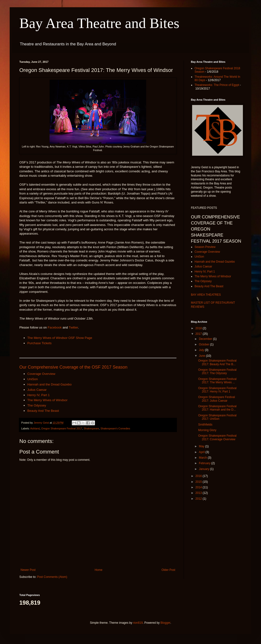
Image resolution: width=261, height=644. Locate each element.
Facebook (55, 327)
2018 (199, 328)
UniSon (33, 379)
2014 (199, 487)
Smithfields (205, 425)
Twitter (73, 327)
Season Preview (205, 247)
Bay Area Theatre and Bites (99, 23)
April (202, 452)
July (202, 350)
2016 (199, 476)
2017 (199, 334)
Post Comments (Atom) (52, 577)
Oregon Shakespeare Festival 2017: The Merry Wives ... (217, 381)
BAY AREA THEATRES (206, 295)
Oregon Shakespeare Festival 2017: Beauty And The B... (217, 362)
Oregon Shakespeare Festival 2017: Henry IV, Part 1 (217, 390)
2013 (199, 493)
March (203, 458)
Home (99, 570)
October (204, 344)
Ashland (35, 428)
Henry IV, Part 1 (39, 395)
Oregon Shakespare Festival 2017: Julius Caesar (217, 399)
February (205, 463)
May (202, 446)
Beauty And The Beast (43, 411)
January (204, 469)
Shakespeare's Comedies (115, 428)
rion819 (138, 623)
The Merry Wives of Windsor (47, 400)
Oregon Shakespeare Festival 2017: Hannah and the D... (217, 408)
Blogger (165, 623)
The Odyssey (37, 405)
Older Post (168, 570)
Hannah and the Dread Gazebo (49, 384)
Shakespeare (91, 428)
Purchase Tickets (39, 343)
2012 (199, 499)
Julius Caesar (37, 390)
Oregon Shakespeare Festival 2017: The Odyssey (217, 371)
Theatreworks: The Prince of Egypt (217, 85)
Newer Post (28, 570)
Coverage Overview (41, 374)
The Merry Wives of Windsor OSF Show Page (60, 338)
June (202, 356)
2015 (199, 482)
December (206, 339)
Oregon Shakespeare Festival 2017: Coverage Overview (217, 437)
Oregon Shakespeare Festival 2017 (62, 428)
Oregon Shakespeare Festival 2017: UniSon (217, 417)
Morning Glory (207, 430)
